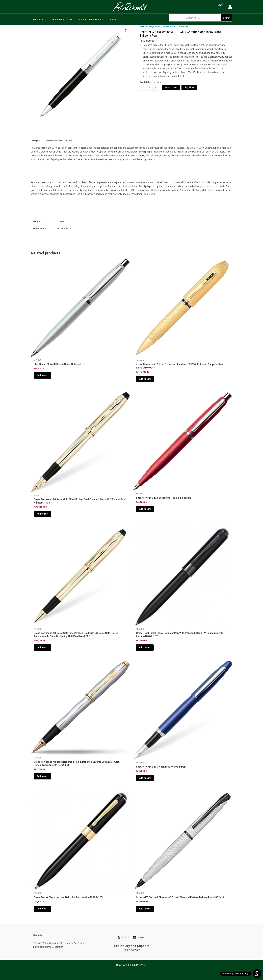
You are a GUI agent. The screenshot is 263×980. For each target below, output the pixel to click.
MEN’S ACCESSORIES (90, 19)
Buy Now (189, 87)
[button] (201, 23)
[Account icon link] (230, 7)
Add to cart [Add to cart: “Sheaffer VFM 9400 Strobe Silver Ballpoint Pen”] (43, 375)
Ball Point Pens (146, 27)
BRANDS (40, 19)
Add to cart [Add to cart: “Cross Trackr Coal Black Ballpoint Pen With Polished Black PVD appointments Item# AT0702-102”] (145, 647)
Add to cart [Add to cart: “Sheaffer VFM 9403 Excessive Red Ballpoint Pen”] (145, 509)
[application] (44, 19)
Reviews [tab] (68, 141)
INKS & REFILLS (61, 19)
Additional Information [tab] (53, 141)
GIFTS (114, 19)
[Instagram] (139, 937)
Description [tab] (36, 141)
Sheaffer (165, 27)
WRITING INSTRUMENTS (180, 27)
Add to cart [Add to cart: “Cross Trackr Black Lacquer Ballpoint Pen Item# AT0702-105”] (43, 909)
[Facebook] (124, 937)
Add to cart (171, 87)
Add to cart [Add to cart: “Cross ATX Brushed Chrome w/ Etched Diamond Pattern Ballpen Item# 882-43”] (145, 909)
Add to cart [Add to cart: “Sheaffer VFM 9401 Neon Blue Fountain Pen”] (145, 778)
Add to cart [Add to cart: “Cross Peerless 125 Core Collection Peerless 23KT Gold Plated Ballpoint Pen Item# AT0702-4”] (145, 379)
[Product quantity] (149, 88)
